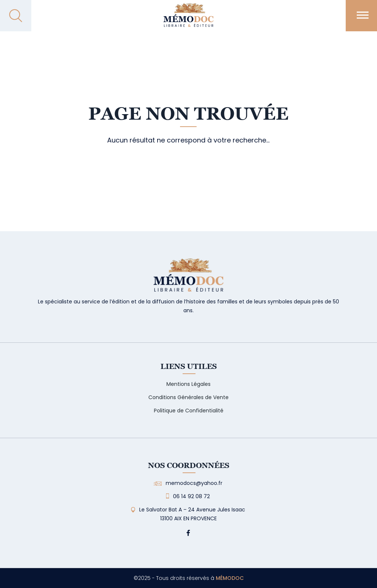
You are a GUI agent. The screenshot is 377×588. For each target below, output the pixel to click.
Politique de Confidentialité (189, 411)
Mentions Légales (188, 384)
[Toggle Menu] (363, 15)
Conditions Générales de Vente (188, 397)
